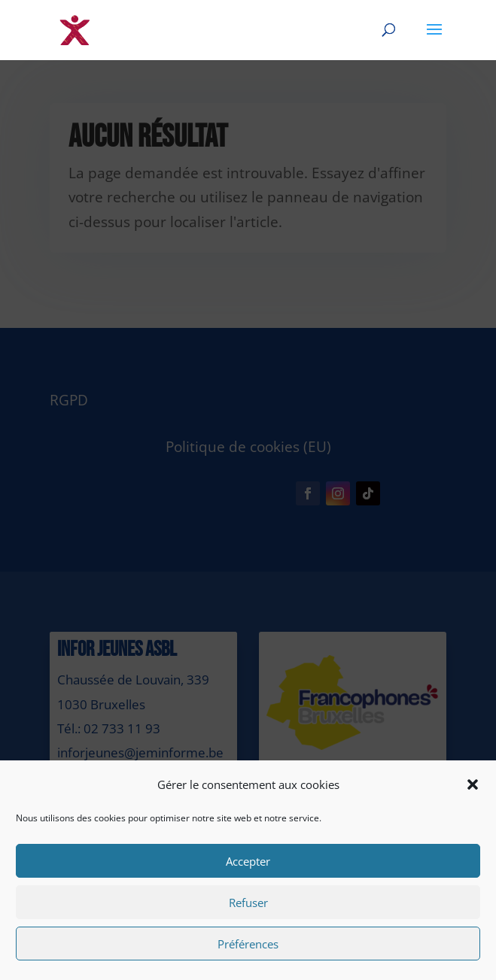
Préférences (248, 944)
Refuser (248, 903)
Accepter (248, 861)
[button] (473, 784)
